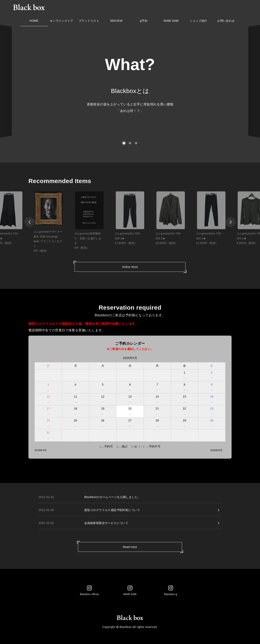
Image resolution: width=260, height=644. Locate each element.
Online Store (130, 269)
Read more (130, 547)
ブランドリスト (89, 22)
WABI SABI (171, 22)
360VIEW (116, 22)
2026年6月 (216, 450)
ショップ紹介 (199, 22)
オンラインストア (61, 22)
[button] (124, 143)
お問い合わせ (226, 22)
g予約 (144, 22)
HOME (34, 22)
